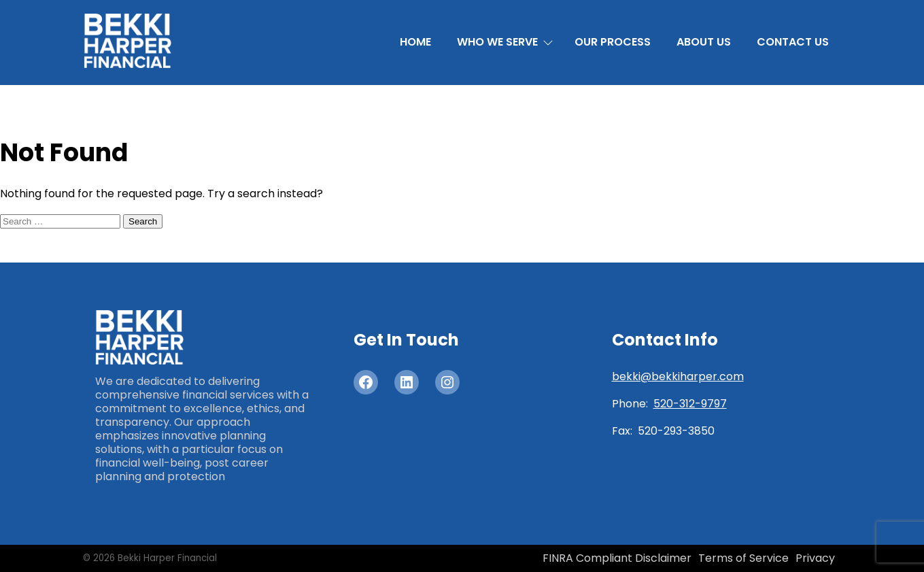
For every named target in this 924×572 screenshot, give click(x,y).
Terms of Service (743, 558)
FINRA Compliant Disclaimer (617, 558)
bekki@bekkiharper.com (678, 376)
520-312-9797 (690, 404)
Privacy (815, 558)
